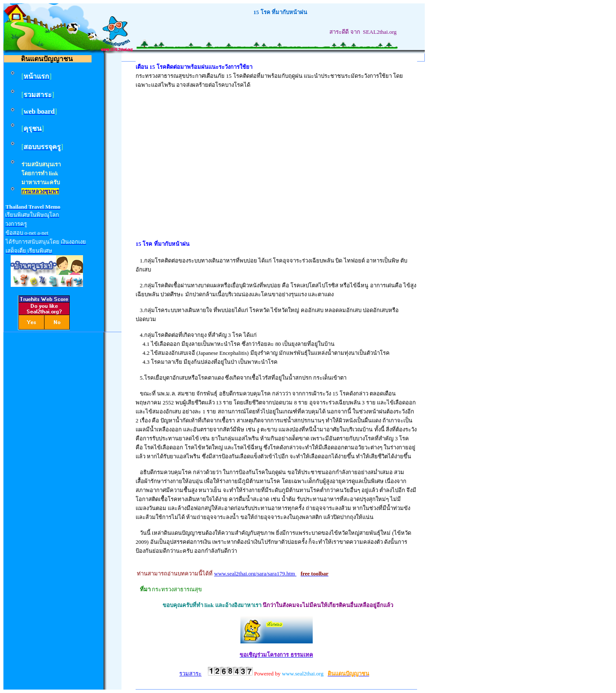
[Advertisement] (276, 156)
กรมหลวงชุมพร (40, 191)
